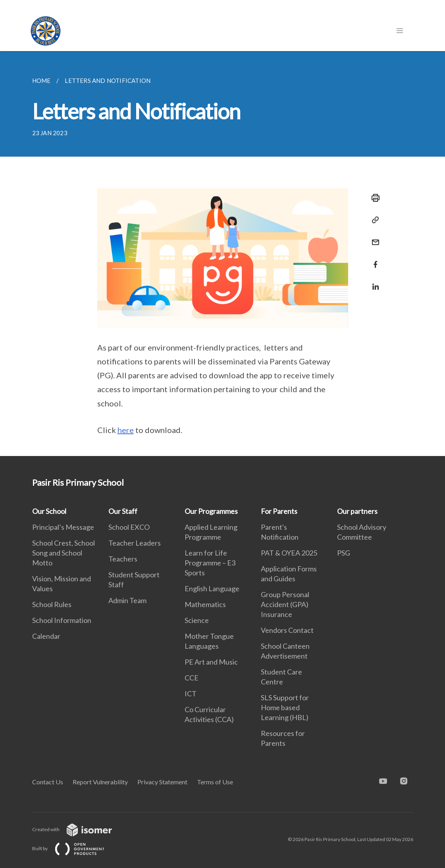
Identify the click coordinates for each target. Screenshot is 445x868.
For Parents (279, 511)
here (126, 430)
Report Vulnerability (100, 782)
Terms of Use (215, 782)
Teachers (123, 559)
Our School (49, 511)
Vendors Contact (287, 630)
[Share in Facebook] (373, 260)
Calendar (46, 636)
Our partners (357, 511)
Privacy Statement (162, 782)
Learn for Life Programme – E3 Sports (210, 563)
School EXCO (129, 527)
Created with (78, 829)
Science (197, 620)
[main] (222, 254)
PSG (344, 553)
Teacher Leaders (135, 543)
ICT (191, 694)
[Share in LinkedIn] (373, 282)
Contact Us (48, 782)
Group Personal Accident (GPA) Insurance (285, 604)
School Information (62, 620)
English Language (212, 588)
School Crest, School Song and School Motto (64, 553)
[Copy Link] (373, 220)
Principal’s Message (63, 527)
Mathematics (205, 604)
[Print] (373, 198)
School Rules (52, 604)
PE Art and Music (211, 662)
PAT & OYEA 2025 (289, 553)
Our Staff (123, 511)
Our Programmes (211, 511)
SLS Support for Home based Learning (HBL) (285, 707)
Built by (75, 848)
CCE (192, 678)
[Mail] (373, 237)
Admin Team (127, 600)
